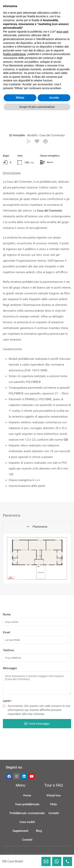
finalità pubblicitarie (14, 808)
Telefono (9, 656)
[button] (37, 50)
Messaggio (10, 674)
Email (7, 638)
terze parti (62, 785)
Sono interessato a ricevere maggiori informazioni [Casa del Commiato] (37, 688)
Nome (7, 620)
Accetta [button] (54, 851)
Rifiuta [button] (20, 851)
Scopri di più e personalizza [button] (37, 860)
